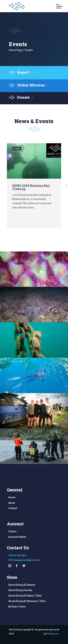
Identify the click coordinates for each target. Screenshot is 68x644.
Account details (17, 537)
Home (12, 497)
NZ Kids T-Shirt (17, 607)
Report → (25, 76)
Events (17, 148)
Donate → (26, 101)
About (12, 503)
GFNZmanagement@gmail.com (24, 560)
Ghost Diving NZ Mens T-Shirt (25, 596)
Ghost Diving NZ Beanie (22, 585)
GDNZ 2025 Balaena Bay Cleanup (31, 187)
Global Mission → (33, 89)
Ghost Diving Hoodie (20, 590)
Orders (12, 531)
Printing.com (53, 634)
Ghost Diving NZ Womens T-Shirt (27, 601)
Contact (13, 508)
